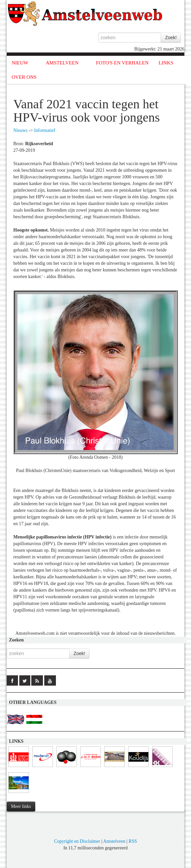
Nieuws (20, 130)
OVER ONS (24, 77)
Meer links (21, 806)
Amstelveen (114, 841)
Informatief (45, 130)
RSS (133, 841)
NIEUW (20, 63)
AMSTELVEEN (62, 63)
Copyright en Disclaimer (77, 841)
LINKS (166, 63)
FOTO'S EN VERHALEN (122, 63)
